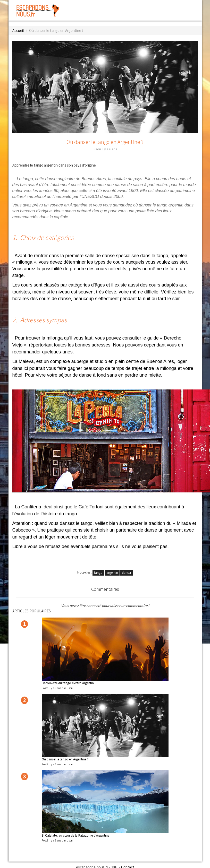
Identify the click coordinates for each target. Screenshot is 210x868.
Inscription (185, 7)
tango (98, 573)
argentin (112, 573)
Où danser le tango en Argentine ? (65, 759)
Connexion (158, 7)
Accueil (18, 31)
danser (127, 573)
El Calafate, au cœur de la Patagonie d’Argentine (75, 835)
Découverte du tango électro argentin (68, 683)
